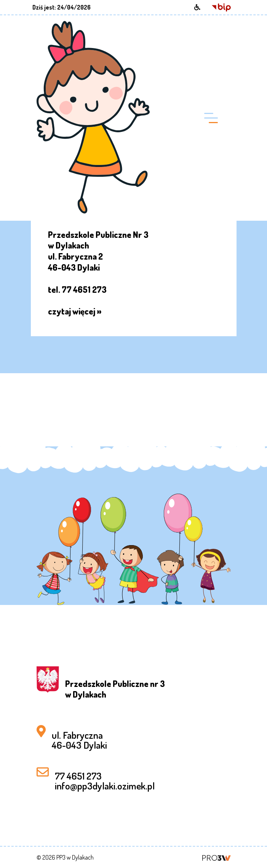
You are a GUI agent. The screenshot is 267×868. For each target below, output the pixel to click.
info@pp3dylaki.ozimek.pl (105, 786)
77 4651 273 (78, 776)
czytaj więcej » (75, 311)
